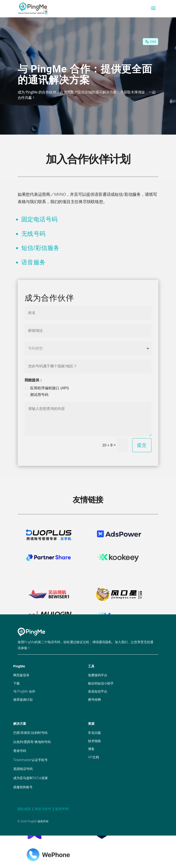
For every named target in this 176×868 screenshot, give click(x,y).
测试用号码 (36, 395)
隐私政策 (24, 809)
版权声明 (62, 809)
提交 (142, 445)
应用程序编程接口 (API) (47, 388)
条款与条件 (43, 809)
